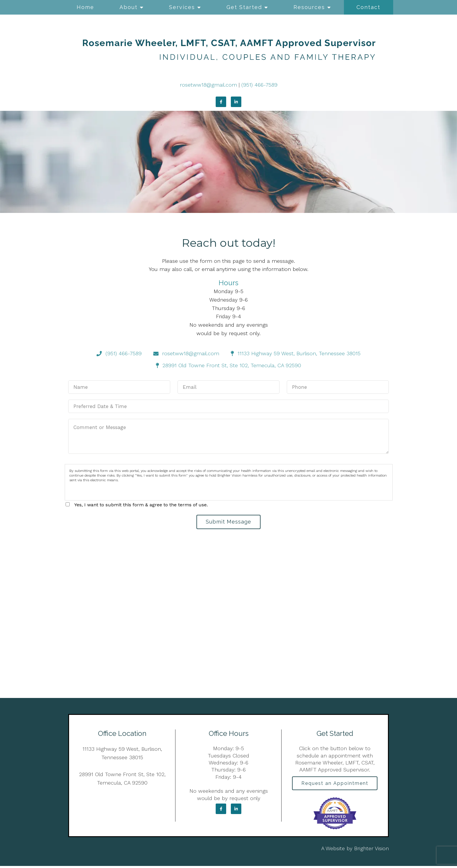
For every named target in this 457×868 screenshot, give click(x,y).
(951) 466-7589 (259, 85)
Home (85, 7)
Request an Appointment (335, 785)
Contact (368, 7)
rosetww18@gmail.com (208, 85)
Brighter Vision (371, 850)
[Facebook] (221, 102)
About (129, 7)
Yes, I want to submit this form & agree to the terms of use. (141, 505)
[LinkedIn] (236, 102)
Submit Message (228, 522)
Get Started (244, 7)
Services (182, 7)
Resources (309, 7)
